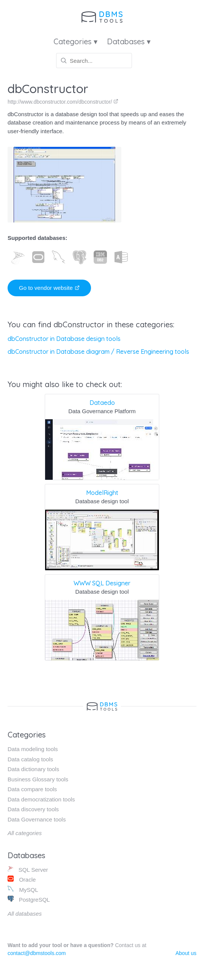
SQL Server (28, 869)
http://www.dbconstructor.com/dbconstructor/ (63, 102)
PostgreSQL (29, 899)
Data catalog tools (30, 759)
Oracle (22, 879)
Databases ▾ (129, 41)
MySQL (23, 889)
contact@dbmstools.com (37, 953)
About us (186, 953)
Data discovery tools (33, 809)
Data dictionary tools (33, 769)
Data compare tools (32, 789)
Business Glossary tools (38, 779)
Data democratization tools (41, 799)
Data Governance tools (37, 819)
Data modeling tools (33, 749)
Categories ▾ (75, 41)
